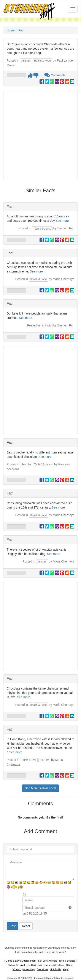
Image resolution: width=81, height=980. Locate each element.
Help (65, 969)
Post (13, 926)
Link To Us (55, 969)
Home (10, 30)
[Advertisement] (40, 135)
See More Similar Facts (40, 788)
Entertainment (29, 961)
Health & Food (42, 61)
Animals (26, 61)
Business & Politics (54, 965)
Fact (21, 30)
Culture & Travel (16, 965)
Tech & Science (42, 229)
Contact (17, 969)
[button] (70, 908)
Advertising (29, 969)
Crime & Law (29, 760)
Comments (55, 75)
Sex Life (26, 465)
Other (69, 965)
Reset (26, 926)
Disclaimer (42, 969)
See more (62, 221)
